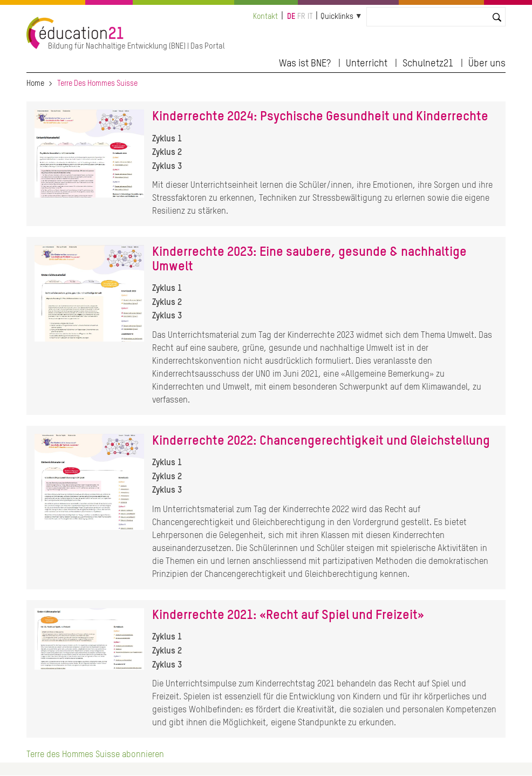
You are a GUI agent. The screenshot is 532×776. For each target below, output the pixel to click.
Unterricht (367, 64)
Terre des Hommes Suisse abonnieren (95, 755)
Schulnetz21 (428, 64)
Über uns (487, 64)
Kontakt (265, 17)
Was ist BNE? (305, 64)
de (291, 17)
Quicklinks (337, 17)
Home (35, 84)
